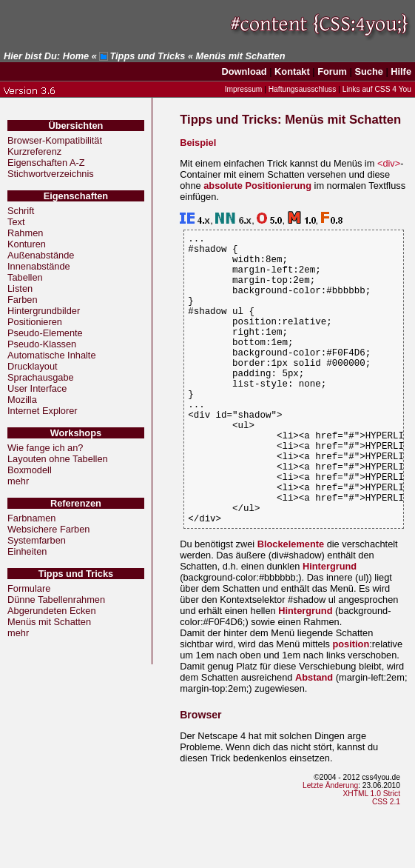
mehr (18, 481)
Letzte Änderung (330, 848)
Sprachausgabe (41, 377)
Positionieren (35, 322)
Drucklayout (33, 366)
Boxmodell (30, 470)
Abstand (314, 740)
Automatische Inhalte (52, 355)
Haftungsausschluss (303, 89)
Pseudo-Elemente (45, 333)
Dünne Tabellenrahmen (56, 600)
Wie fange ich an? (45, 448)
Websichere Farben (48, 529)
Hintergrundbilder (44, 311)
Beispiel (198, 143)
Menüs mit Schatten (49, 622)
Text (16, 222)
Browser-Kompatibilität (55, 140)
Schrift (21, 211)
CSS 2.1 (386, 864)
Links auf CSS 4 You (377, 89)
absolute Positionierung (257, 186)
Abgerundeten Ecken (52, 611)
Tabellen (25, 277)
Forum (332, 71)
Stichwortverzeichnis (51, 174)
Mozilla (22, 400)
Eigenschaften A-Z (46, 163)
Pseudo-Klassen (42, 344)
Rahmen (25, 233)
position (351, 706)
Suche (368, 71)
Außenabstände (41, 255)
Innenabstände (39, 266)
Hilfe (401, 71)
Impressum (244, 89)
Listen (20, 288)
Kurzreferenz (34, 151)
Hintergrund (330, 628)
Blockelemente (291, 606)
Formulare (29, 588)
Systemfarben (37, 540)
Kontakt (292, 71)
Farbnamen (31, 518)
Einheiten (27, 551)
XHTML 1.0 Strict (371, 856)
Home (76, 56)
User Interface (37, 388)
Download (244, 71)
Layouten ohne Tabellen (58, 459)
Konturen (27, 244)
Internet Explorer (43, 411)
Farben (23, 300)
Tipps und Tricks (147, 56)
